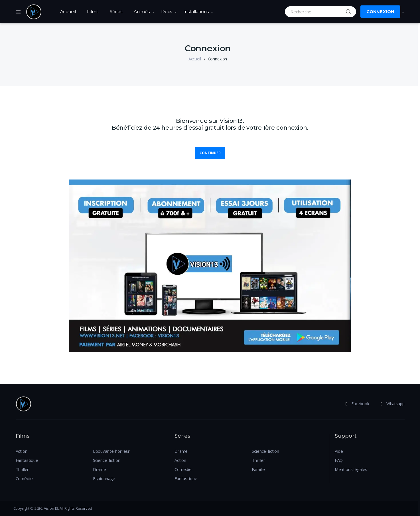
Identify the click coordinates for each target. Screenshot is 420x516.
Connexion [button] (380, 12)
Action (22, 451)
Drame (100, 469)
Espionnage (104, 478)
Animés (142, 12)
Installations (196, 12)
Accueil (68, 12)
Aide (339, 451)
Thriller (22, 469)
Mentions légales (351, 469)
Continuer (210, 153)
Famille (258, 469)
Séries (116, 12)
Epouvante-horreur (111, 451)
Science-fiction (107, 460)
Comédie (24, 478)
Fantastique (27, 460)
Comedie (183, 469)
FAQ (339, 460)
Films (93, 12)
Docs (167, 12)
